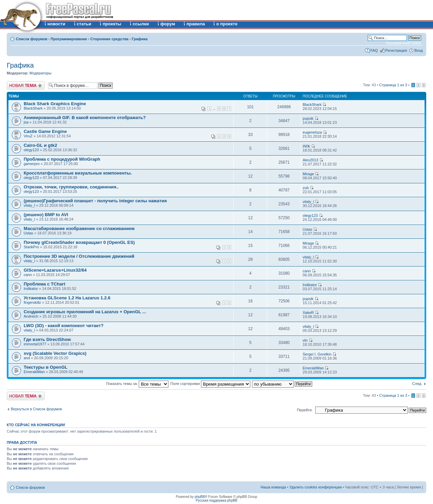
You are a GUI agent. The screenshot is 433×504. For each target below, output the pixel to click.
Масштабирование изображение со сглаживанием (79, 228)
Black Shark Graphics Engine (55, 104)
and (27, 358)
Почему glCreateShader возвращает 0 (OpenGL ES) (79, 242)
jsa (26, 122)
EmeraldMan (34, 372)
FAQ (374, 50)
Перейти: (305, 410)
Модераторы (40, 73)
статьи (84, 24)
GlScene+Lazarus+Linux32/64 (55, 270)
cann (28, 275)
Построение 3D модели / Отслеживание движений (79, 256)
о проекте (227, 24)
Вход (419, 50)
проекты (112, 24)
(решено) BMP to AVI (46, 215)
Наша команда (273, 487)
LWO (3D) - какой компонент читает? (64, 326)
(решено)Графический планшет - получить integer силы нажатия (95, 201)
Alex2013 (311, 160)
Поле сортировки (210, 384)
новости (56, 24)
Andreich (31, 316)
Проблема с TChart (44, 284)
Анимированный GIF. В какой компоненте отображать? (85, 118)
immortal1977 (35, 344)
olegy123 (31, 150)
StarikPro (31, 247)
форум (168, 24)
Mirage (309, 174)
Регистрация (396, 50)
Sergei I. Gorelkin (317, 354)
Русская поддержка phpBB (216, 500)
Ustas (28, 233)
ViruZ (28, 136)
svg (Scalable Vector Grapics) (55, 353)
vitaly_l (29, 205)
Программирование (69, 39)
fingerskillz (32, 302)
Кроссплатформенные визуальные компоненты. (78, 173)
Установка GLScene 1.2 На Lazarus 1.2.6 (67, 298)
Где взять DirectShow (47, 339)
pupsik (308, 118)
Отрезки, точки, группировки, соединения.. (71, 187)
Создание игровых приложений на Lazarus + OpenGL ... (85, 312)
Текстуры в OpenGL (45, 367)
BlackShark (33, 108)
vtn (305, 340)
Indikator (31, 289)
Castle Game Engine (45, 131)
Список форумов (32, 39)
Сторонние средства (109, 39)
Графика (140, 39)
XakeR (308, 313)
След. (417, 384)
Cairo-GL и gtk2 (40, 145)
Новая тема (26, 85)
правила (196, 24)
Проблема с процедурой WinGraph (62, 159)
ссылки (141, 24)
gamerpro (32, 164)
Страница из (393, 85)
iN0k (306, 146)
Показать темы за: (138, 384)
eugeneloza (312, 132)
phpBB (200, 497)
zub (306, 188)
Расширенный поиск (404, 43)
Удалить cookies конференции (316, 487)
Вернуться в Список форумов (36, 409)
